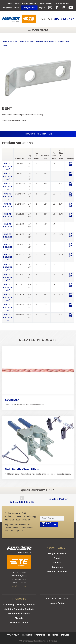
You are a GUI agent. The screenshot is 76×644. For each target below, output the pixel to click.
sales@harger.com (19, 586)
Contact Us (57, 567)
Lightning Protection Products (19, 609)
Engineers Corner (11, 8)
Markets (19, 618)
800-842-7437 (64, 19)
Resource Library (30, 3)
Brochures (53, 635)
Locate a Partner (62, 3)
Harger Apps (29, 8)
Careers (57, 563)
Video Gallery (46, 3)
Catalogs (65, 635)
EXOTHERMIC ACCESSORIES (40, 42)
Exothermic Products (19, 614)
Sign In (42, 8)
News (17, 3)
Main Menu (39, 30)
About (10, 3)
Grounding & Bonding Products (19, 605)
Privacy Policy (13, 635)
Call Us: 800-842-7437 (22, 502)
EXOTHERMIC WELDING (13, 42)
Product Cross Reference (34, 635)
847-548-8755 (21, 583)
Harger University (57, 554)
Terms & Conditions (57, 572)
